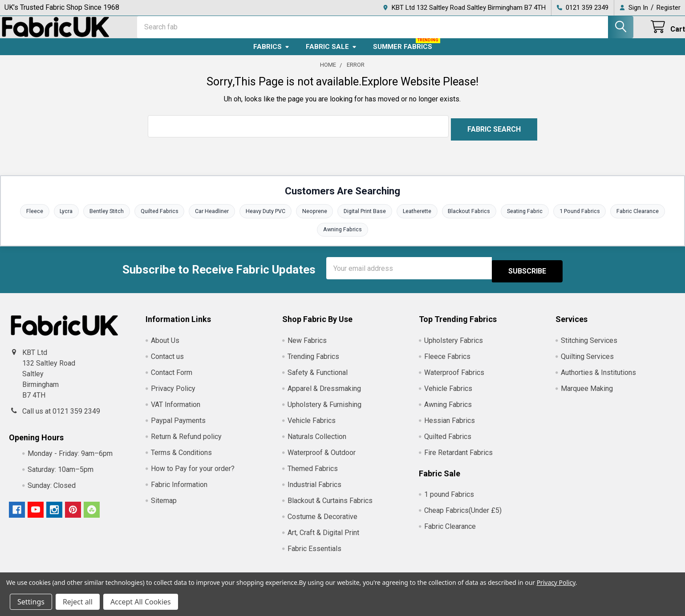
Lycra (57, 217)
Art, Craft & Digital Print (323, 536)
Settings (31, 602)
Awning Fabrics (343, 236)
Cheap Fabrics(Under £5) (463, 514)
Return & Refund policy (186, 440)
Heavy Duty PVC (263, 217)
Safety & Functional (318, 376)
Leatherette (420, 217)
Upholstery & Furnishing (324, 408)
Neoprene (314, 217)
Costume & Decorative (322, 520)
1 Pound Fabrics (588, 217)
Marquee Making (587, 392)
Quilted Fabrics (154, 217)
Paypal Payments (178, 424)
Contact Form (172, 376)
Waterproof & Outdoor (322, 456)
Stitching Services (589, 344)
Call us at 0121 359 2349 (61, 415)
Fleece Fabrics (447, 360)
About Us (165, 344)
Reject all (78, 602)
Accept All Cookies (141, 602)
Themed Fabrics (313, 472)
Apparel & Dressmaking (324, 392)
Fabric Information (179, 488)
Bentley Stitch (99, 217)
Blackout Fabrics (473, 217)
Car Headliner (208, 217)
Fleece (24, 217)
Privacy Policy (173, 392)
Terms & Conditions (181, 456)
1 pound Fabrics (449, 498)
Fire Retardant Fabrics (458, 456)
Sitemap (164, 504)
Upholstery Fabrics (454, 344)
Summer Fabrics (403, 55)
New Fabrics (307, 344)
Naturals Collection (317, 440)
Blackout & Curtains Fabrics (330, 504)
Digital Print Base (366, 217)
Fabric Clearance (648, 217)
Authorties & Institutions (598, 376)
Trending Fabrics (313, 360)
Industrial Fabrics (314, 488)
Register (669, 8)
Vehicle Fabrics (312, 424)
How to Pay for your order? (193, 472)
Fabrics (272, 55)
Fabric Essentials (314, 552)
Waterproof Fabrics (454, 376)
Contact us (167, 360)
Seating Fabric (531, 217)
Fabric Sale (331, 55)
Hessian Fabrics (450, 424)
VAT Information (176, 408)
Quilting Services (587, 360)
